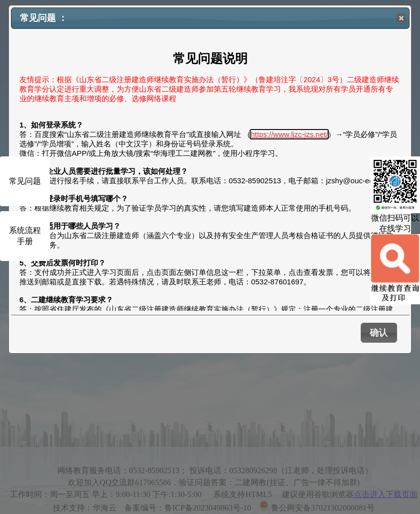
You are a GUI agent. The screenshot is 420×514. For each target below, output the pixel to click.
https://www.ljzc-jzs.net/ (289, 134)
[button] (401, 18)
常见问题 (25, 181)
